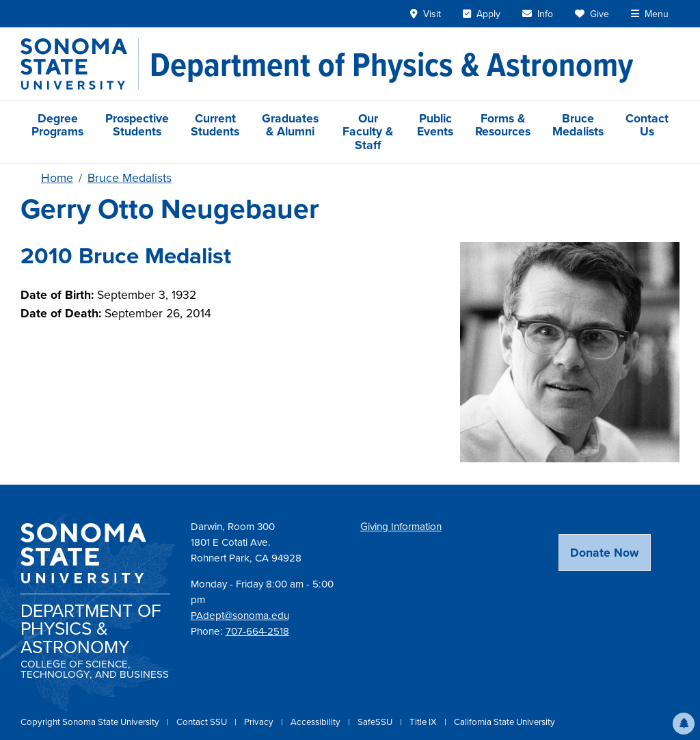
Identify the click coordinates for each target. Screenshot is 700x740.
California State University (504, 722)
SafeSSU (376, 722)
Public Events (435, 125)
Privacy (260, 722)
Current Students (215, 125)
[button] (684, 724)
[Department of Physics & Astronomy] (391, 64)
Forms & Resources (503, 125)
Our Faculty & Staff (368, 132)
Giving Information (401, 527)
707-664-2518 (257, 631)
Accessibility (317, 722)
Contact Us (647, 125)
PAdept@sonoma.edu (240, 616)
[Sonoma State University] (80, 64)
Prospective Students (137, 125)
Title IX (424, 722)
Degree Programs (57, 125)
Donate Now (605, 553)
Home (57, 178)
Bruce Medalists (578, 125)
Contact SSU (203, 722)
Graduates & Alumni (290, 125)
